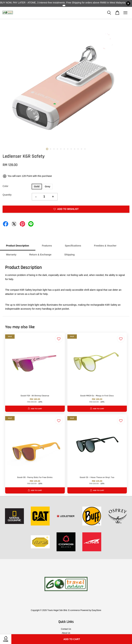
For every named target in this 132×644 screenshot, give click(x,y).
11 (81, 149)
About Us (66, 633)
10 (78, 149)
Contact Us (66, 629)
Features (47, 246)
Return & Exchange (40, 255)
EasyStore (97, 610)
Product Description (18, 246)
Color (5, 186)
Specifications (73, 246)
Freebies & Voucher (105, 246)
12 (85, 149)
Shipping (69, 255)
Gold (37, 186)
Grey (48, 186)
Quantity (7, 195)
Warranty (11, 255)
